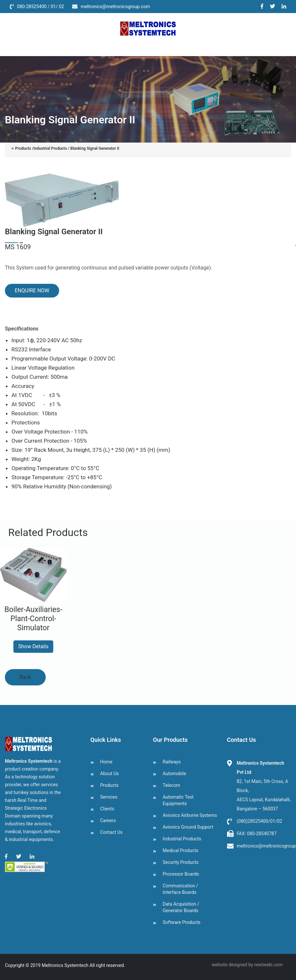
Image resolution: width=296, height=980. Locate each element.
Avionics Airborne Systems (190, 815)
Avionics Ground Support (188, 827)
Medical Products (181, 850)
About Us (39, 46)
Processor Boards (181, 874)
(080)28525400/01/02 (260, 821)
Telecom (172, 785)
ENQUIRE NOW (32, 291)
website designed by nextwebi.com (247, 965)
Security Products (181, 862)
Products (72, 46)
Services (104, 46)
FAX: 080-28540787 (257, 834)
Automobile (174, 773)
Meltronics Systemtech (65, 965)
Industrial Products (182, 839)
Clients (107, 809)
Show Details (33, 646)
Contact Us (194, 46)
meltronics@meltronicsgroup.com (115, 7)
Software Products (182, 922)
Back (25, 677)
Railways (172, 762)
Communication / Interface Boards (180, 889)
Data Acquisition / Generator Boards (181, 907)
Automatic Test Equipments (178, 800)
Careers (161, 46)
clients (132, 46)
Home (12, 46)
